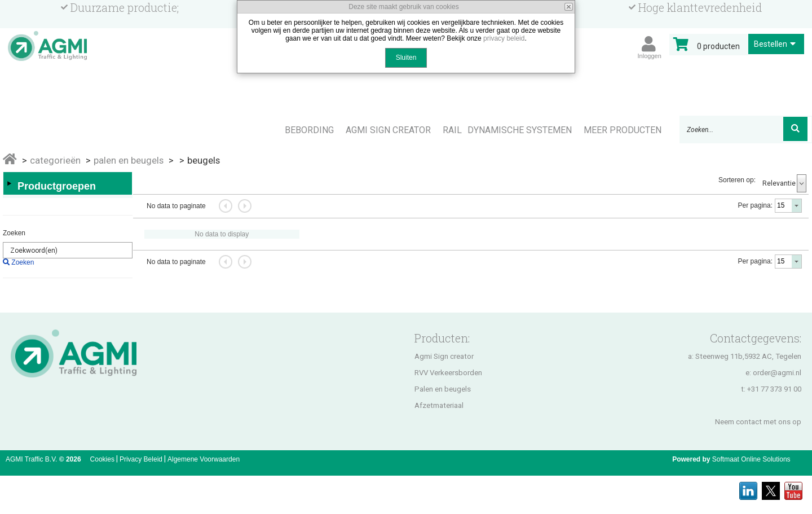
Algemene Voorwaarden (204, 459)
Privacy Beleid (141, 459)
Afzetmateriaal (439, 405)
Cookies (102, 459)
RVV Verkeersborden (448, 373)
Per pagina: (755, 205)
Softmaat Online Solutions (751, 459)
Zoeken (14, 233)
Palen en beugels (443, 389)
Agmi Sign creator (444, 356)
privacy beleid (504, 38)
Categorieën (55, 160)
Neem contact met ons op (758, 422)
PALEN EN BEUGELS (129, 160)
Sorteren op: (737, 180)
